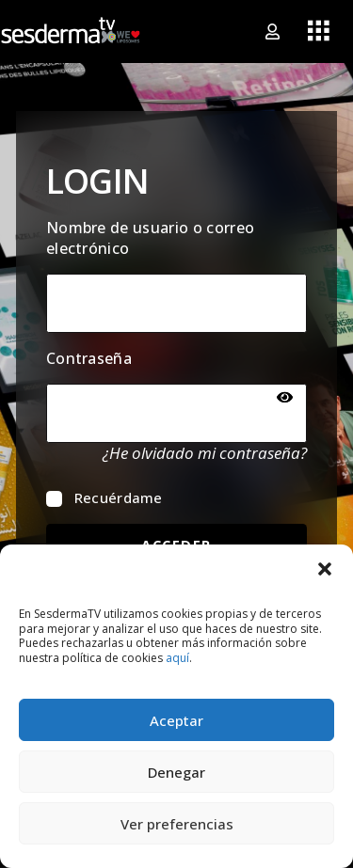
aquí (177, 658)
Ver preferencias (177, 824)
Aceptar (176, 720)
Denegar (176, 772)
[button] (325, 568)
